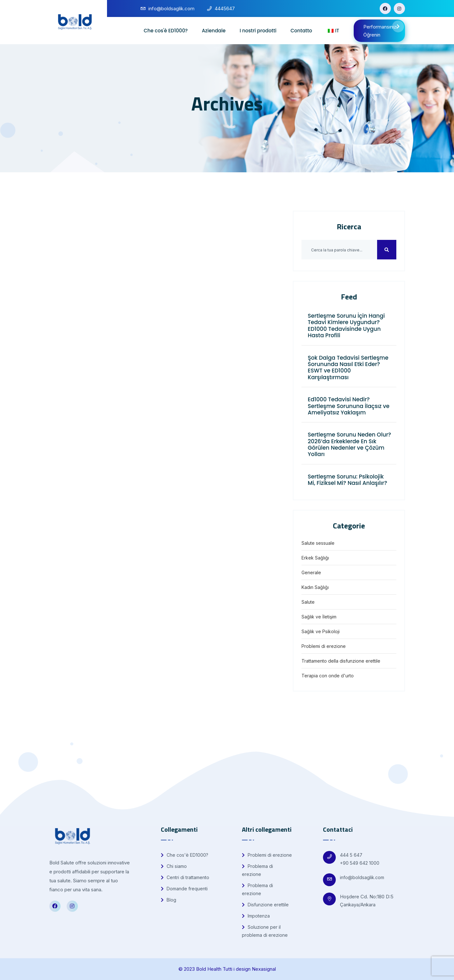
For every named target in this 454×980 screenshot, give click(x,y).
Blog (169, 900)
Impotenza (256, 916)
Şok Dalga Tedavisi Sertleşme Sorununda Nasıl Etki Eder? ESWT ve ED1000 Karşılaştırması (348, 367)
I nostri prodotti (258, 31)
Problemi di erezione (324, 646)
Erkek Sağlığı (315, 558)
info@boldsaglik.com (362, 877)
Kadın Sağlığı (315, 587)
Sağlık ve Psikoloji (321, 631)
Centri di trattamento (185, 877)
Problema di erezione (257, 870)
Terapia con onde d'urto (328, 676)
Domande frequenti (184, 889)
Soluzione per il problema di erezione (265, 931)
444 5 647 (351, 855)
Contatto (301, 31)
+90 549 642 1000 (360, 863)
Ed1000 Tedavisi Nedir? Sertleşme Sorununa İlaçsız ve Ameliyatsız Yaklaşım (349, 406)
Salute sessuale (318, 543)
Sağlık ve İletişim (319, 617)
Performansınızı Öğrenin (384, 29)
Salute (308, 602)
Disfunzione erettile (265, 905)
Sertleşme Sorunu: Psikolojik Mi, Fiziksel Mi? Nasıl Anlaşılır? (348, 480)
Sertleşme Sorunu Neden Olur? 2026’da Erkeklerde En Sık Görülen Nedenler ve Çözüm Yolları (350, 444)
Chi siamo (174, 866)
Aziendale (214, 31)
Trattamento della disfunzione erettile (341, 661)
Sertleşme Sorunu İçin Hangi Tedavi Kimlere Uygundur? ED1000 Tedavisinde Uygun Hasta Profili (347, 326)
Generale (311, 572)
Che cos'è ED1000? (165, 31)
